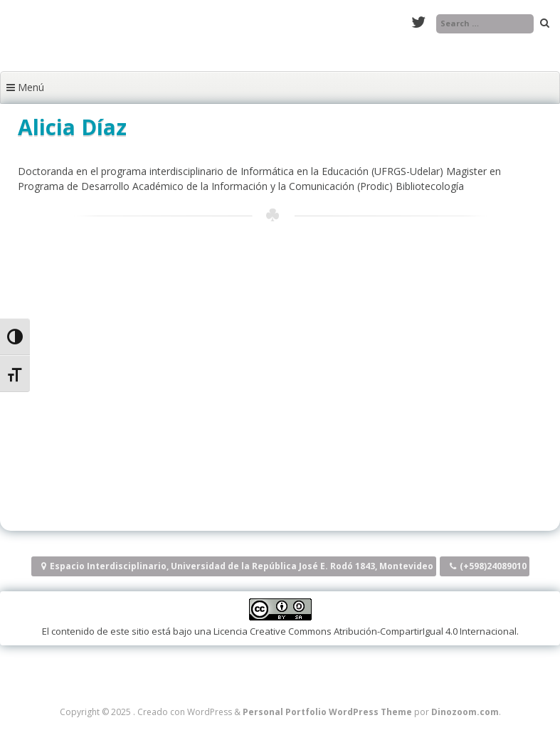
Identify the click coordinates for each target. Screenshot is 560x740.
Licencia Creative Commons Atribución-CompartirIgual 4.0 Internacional (365, 631)
